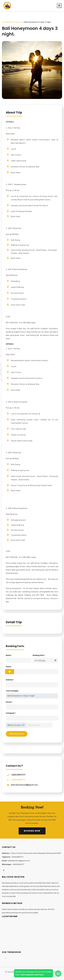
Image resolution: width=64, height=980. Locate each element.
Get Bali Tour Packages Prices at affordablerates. (33, 973)
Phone (8, 667)
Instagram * (11, 713)
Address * (10, 680)
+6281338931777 (18, 775)
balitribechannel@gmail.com (24, 785)
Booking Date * (39, 655)
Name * (9, 655)
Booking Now (32, 831)
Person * (9, 702)
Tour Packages (12, 691)
